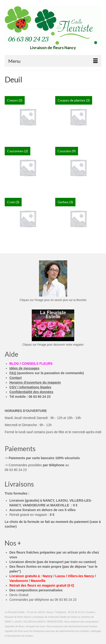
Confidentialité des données (31, 392)
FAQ (13, 373)
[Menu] (53, 61)
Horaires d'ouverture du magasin (35, 382)
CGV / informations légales (30, 387)
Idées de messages (24, 368)
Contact (16, 378)
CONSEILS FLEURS (37, 364)
